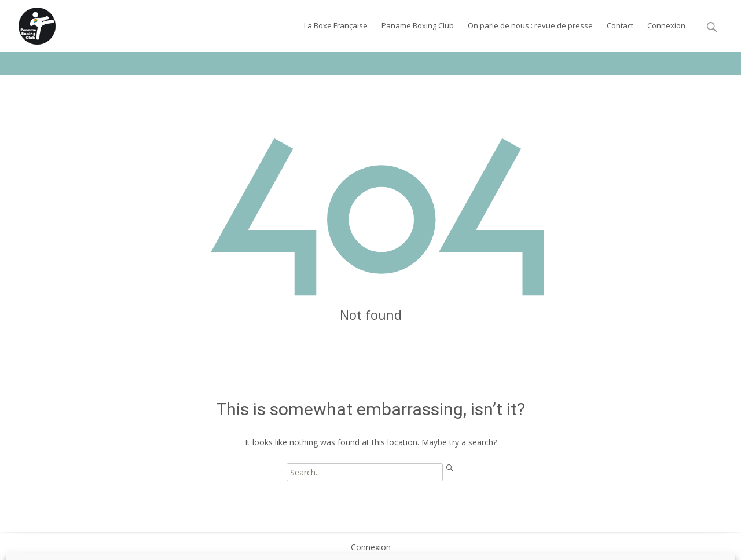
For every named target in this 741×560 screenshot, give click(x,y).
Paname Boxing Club (418, 25)
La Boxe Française (336, 25)
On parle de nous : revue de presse (530, 25)
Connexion (666, 25)
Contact (620, 25)
